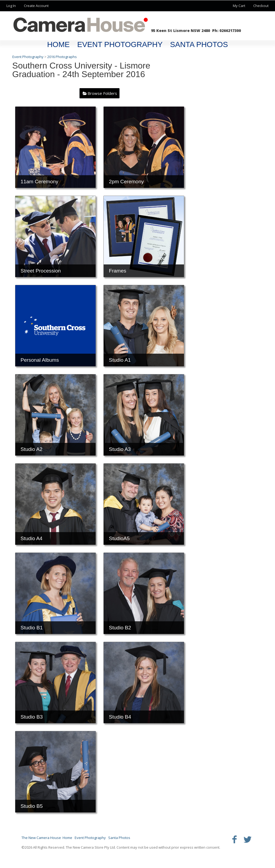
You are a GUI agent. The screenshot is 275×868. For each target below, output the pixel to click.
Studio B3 (32, 717)
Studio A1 (120, 360)
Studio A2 (32, 449)
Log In (11, 6)
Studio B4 (120, 717)
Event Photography (120, 44)
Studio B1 (32, 628)
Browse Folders (102, 93)
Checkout (261, 6)
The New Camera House (41, 838)
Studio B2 (120, 628)
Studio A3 (120, 449)
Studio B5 (32, 806)
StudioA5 (119, 538)
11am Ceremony (39, 182)
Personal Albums (40, 360)
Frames (118, 271)
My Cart (239, 6)
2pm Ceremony (126, 182)
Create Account (36, 6)
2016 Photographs (62, 57)
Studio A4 (32, 538)
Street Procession (41, 271)
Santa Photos (199, 44)
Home (58, 44)
